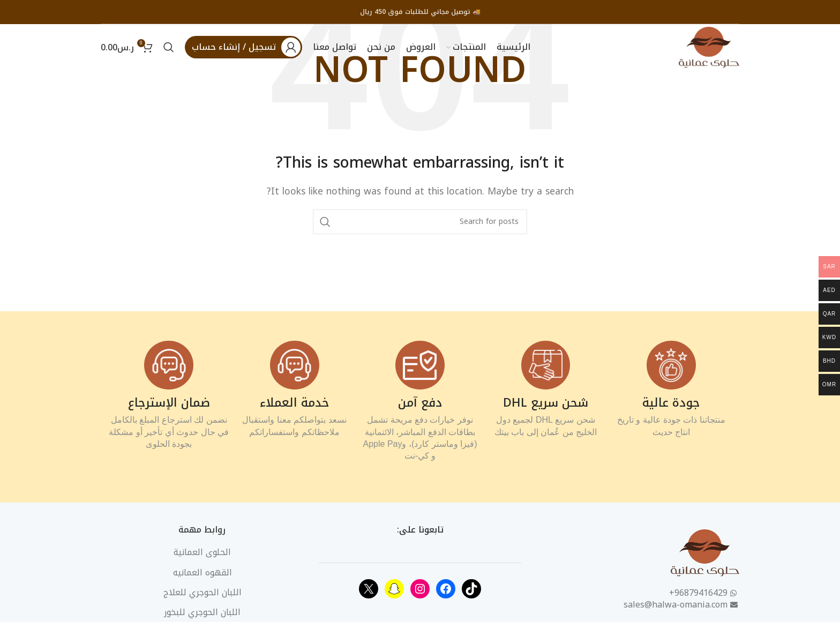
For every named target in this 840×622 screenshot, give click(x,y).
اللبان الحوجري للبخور (202, 614)
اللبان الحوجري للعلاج (202, 594)
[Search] (169, 48)
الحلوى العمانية (202, 554)
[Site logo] (708, 47)
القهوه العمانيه (202, 574)
